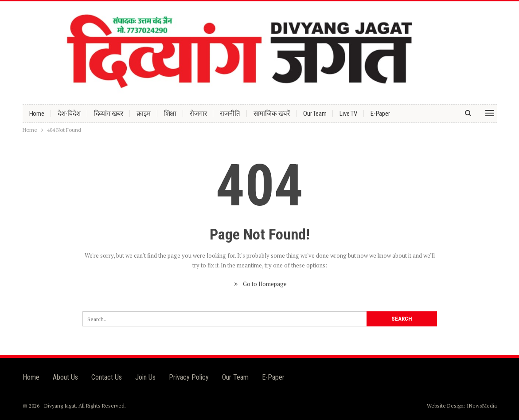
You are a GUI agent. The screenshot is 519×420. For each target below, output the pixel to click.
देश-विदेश (69, 114)
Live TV (348, 114)
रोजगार (198, 114)
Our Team (315, 114)
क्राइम (143, 114)
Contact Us (107, 377)
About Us (65, 377)
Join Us (145, 377)
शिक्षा (170, 114)
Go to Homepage (259, 284)
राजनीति (230, 114)
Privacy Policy (189, 377)
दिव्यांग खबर (109, 114)
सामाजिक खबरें (272, 114)
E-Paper (380, 114)
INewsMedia (482, 406)
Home (37, 114)
